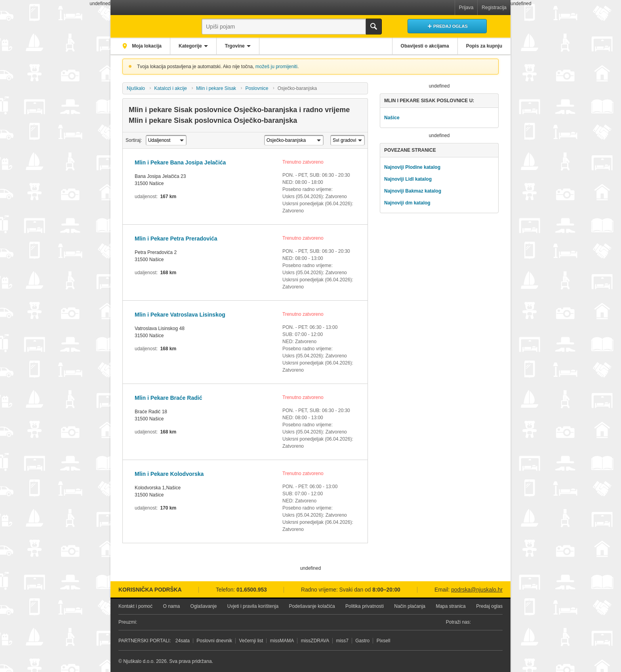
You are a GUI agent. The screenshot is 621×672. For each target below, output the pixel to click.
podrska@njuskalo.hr (477, 590)
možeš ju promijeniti (276, 67)
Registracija (494, 8)
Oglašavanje (204, 606)
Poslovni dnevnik (214, 641)
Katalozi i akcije (170, 88)
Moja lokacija (146, 46)
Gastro (362, 641)
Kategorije (190, 46)
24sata (183, 641)
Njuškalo (136, 88)
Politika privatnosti (365, 606)
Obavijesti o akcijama (425, 46)
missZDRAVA (315, 641)
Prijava (466, 8)
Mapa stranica (451, 606)
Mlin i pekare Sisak (216, 88)
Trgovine (235, 46)
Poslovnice (257, 88)
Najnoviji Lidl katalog (408, 179)
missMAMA (282, 641)
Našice (392, 118)
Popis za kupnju (484, 46)
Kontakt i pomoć (135, 606)
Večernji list (251, 641)
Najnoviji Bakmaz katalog (413, 191)
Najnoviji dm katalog (407, 203)
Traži (374, 27)
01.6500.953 (252, 590)
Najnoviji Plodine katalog (412, 167)
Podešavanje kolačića (312, 606)
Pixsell (384, 641)
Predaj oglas (489, 606)
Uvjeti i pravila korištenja (253, 606)
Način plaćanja (410, 606)
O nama (171, 606)
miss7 (342, 641)
